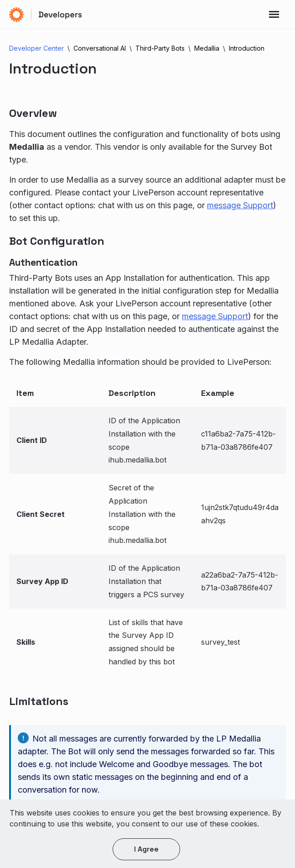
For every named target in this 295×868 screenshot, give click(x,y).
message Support (240, 205)
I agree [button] (146, 849)
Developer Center (36, 48)
